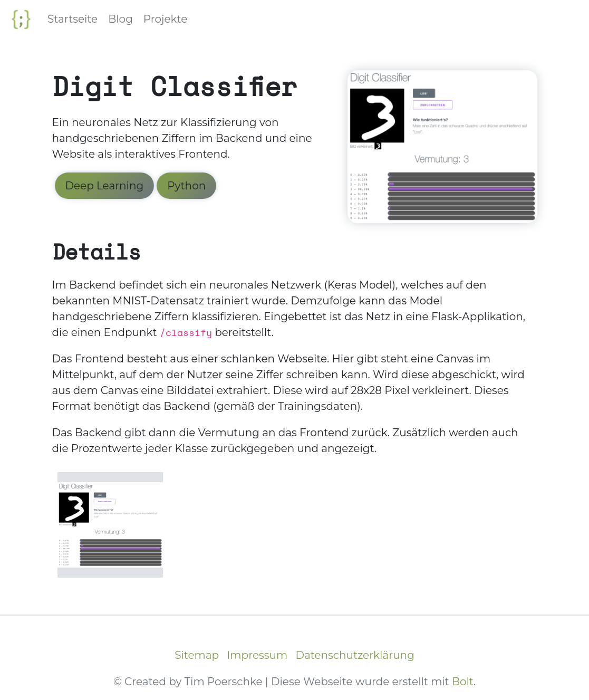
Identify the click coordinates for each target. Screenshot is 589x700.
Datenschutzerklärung (355, 655)
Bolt (463, 682)
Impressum (257, 655)
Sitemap (197, 655)
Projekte (166, 19)
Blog (120, 19)
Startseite (73, 19)
